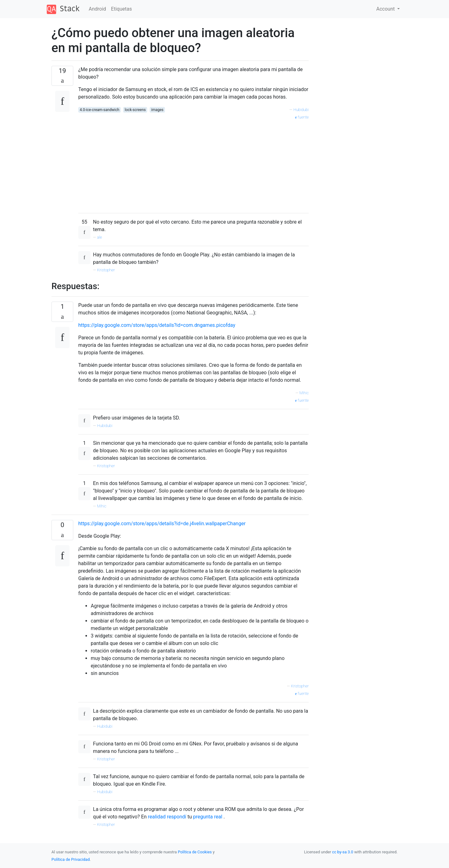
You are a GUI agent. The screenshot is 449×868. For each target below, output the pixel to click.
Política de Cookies (195, 852)
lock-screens (135, 110)
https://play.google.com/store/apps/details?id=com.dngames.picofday (157, 325)
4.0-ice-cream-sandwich (100, 110)
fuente (302, 117)
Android (98, 9)
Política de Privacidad (71, 859)
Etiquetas (121, 9)
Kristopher (106, 270)
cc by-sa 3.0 (343, 852)
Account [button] (386, 9)
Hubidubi (301, 110)
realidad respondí (167, 817)
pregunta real (208, 817)
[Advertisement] (193, 164)
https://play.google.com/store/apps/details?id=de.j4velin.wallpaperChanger (162, 524)
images (157, 110)
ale (99, 237)
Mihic (304, 393)
